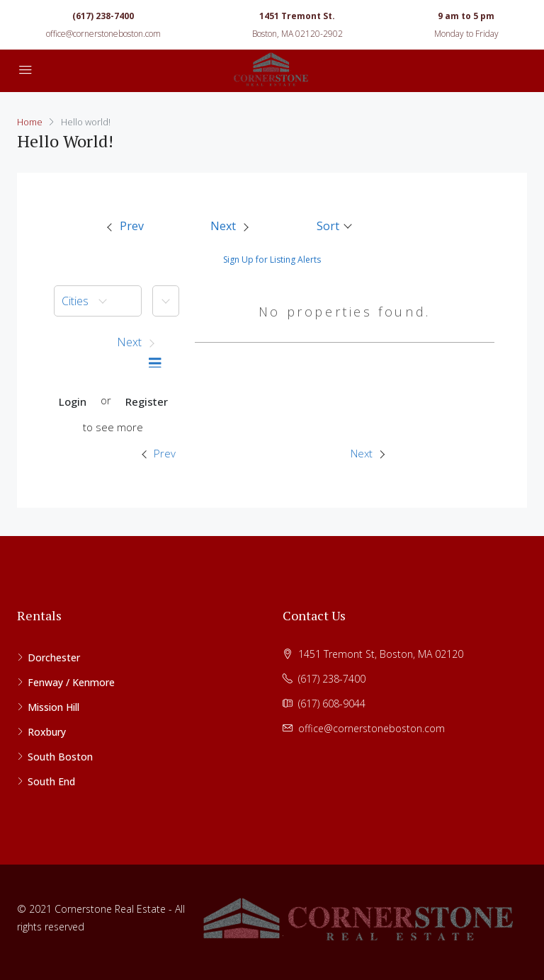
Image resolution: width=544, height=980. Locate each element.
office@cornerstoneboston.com (103, 34)
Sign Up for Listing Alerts (272, 260)
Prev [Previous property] (159, 453)
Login (73, 401)
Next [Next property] (368, 453)
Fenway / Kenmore (71, 682)
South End (51, 781)
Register (147, 401)
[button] (335, 226)
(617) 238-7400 (103, 16)
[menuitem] (125, 227)
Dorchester (54, 657)
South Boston (60, 757)
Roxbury (47, 732)
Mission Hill (53, 707)
